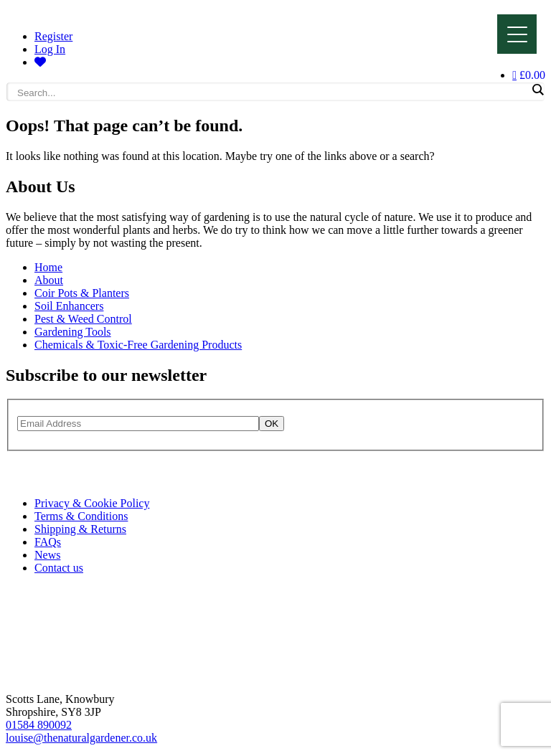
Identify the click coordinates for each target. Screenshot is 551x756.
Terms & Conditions (81, 516)
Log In (50, 49)
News (47, 555)
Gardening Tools (73, 332)
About (49, 280)
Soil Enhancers (69, 306)
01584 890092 (39, 725)
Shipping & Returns (80, 529)
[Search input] (272, 93)
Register (53, 36)
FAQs (48, 542)
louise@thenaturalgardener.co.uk (81, 738)
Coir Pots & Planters (82, 293)
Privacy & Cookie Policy (92, 503)
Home (48, 267)
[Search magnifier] (537, 90)
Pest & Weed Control (83, 319)
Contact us (59, 568)
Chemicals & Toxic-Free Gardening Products (138, 345)
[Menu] (517, 34)
